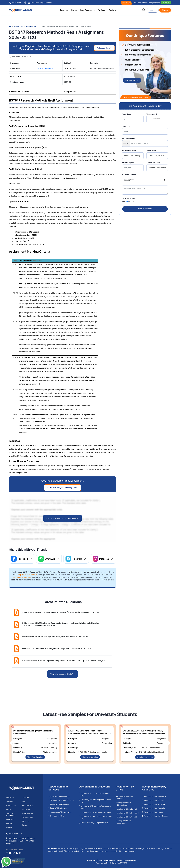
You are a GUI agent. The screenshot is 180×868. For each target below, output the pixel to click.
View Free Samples (35, 757)
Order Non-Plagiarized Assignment (63, 488)
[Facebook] (7, 853)
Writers (102, 10)
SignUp (165, 10)
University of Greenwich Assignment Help (95, 807)
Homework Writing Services (60, 812)
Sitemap (25, 821)
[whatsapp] (14, 853)
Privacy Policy (27, 813)
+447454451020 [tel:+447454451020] (17, 3)
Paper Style (151, 150)
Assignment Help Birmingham (123, 804)
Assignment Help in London (124, 797)
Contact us (11, 805)
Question (26, 797)
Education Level (153, 163)
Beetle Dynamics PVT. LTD (117, 863)
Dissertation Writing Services (61, 800)
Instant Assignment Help (59, 796)
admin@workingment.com (40, 3)
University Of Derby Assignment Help (95, 812)
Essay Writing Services (58, 808)
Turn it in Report (129, 198)
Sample (9, 827)
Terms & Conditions (11, 814)
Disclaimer (26, 809)
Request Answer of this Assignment (62, 518)
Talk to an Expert (104, 48)
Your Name (127, 114)
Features (10, 820)
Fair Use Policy (28, 817)
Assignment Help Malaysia (153, 804)
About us (10, 797)
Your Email (127, 126)
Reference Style (129, 150)
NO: (130, 202)
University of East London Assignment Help (96, 817)
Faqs (24, 801)
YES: (124, 202)
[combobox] (126, 143)
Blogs (74, 10)
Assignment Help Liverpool (127, 813)
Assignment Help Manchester (123, 822)
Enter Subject (128, 163)
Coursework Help (56, 816)
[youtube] (10, 853)
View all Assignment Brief (63, 674)
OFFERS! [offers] (126, 3)
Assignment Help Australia (154, 808)
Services (64, 10)
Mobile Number (129, 138)
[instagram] (20, 853)
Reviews (112, 10)
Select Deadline (129, 175)
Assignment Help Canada (153, 800)
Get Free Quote (145, 209)
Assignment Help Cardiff (126, 817)
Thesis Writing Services (59, 804)
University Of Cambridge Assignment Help (95, 801)
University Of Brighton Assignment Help (94, 794)
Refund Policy (27, 805)
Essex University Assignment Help (94, 823)
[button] (144, 10)
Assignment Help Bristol (126, 809)
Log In (153, 10)
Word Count (152, 114)
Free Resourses (87, 10)
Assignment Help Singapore (154, 796)
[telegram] (17, 853)
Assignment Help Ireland (153, 812)
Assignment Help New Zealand (155, 816)
